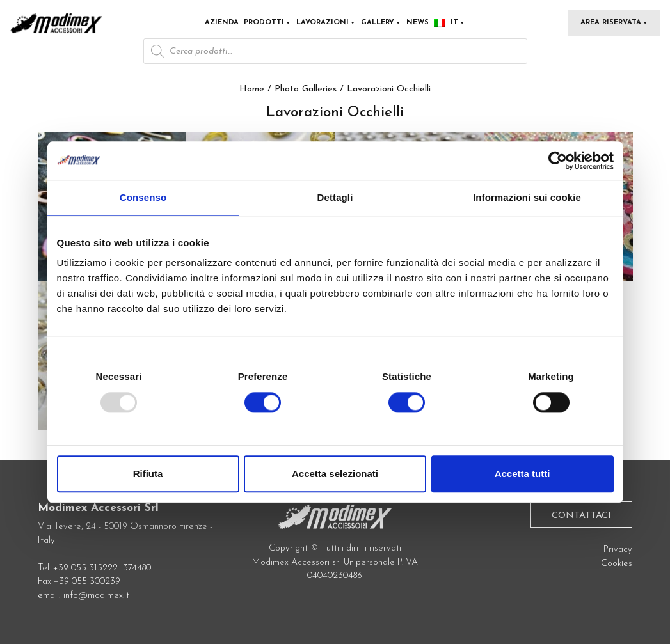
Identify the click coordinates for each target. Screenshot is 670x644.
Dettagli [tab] (335, 197)
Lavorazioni (326, 23)
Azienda (222, 23)
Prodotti (267, 23)
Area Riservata (614, 23)
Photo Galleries (306, 89)
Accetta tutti (522, 474)
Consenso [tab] (143, 197)
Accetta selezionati (335, 474)
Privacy (618, 550)
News (418, 23)
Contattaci (581, 516)
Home (252, 89)
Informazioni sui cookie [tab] (527, 197)
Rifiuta (148, 474)
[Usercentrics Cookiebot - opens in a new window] (558, 161)
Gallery (381, 23)
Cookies (617, 564)
